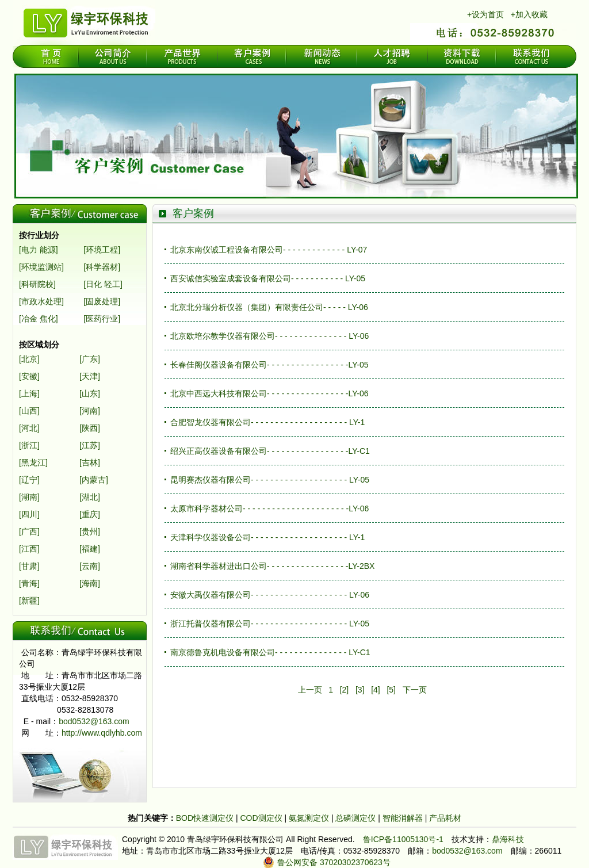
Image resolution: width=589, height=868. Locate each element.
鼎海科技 (508, 839)
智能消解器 (404, 818)
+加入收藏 (529, 14)
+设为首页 (485, 14)
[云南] (90, 566)
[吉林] (90, 462)
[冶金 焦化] (39, 319)
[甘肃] (29, 566)
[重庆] (90, 514)
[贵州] (90, 531)
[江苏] (90, 445)
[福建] (90, 549)
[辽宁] (29, 480)
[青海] (29, 583)
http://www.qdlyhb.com (102, 733)
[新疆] (29, 601)
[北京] (29, 359)
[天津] (90, 376)
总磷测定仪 (357, 818)
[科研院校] (37, 284)
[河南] (90, 411)
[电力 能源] (39, 250)
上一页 (310, 690)
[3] (360, 690)
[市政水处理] (41, 301)
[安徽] (29, 376)
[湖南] (29, 497)
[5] (391, 690)
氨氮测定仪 (310, 818)
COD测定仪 (261, 818)
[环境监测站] (41, 267)
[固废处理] (102, 301)
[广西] (29, 531)
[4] (376, 690)
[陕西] (90, 428)
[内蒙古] (94, 480)
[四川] (29, 514)
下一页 (415, 690)
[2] (345, 690)
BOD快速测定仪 (206, 818)
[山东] (90, 393)
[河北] (29, 428)
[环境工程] (102, 250)
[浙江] (29, 445)
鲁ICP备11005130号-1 (403, 839)
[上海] (29, 393)
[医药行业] (102, 319)
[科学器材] (102, 267)
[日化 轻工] (103, 284)
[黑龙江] (33, 462)
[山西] (29, 411)
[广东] (90, 359)
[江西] (29, 549)
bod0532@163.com (94, 721)
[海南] (90, 583)
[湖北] (90, 497)
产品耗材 (445, 818)
